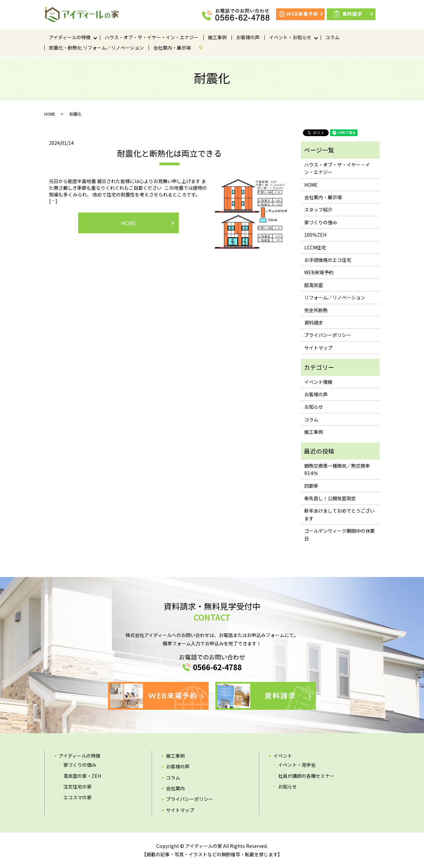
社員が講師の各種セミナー (306, 776)
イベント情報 (318, 382)
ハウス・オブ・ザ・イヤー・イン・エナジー (152, 37)
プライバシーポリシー (328, 335)
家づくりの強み (321, 222)
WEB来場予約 (319, 272)
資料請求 (314, 323)
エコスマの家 (77, 797)
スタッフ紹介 (318, 210)
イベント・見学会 (297, 765)
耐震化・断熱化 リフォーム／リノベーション (96, 48)
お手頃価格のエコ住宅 (328, 260)
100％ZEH (315, 235)
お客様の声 (248, 37)
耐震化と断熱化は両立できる (169, 153)
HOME (50, 114)
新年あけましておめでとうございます (339, 514)
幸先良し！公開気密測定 (330, 498)
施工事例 (217, 37)
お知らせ (314, 407)
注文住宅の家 (77, 787)
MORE (128, 223)
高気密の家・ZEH (82, 776)
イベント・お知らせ (290, 37)
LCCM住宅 (315, 247)
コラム (332, 37)
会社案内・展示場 (172, 48)
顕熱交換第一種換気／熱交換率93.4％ (337, 469)
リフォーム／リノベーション (335, 297)
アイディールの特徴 (70, 37)
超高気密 (314, 285)
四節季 (311, 486)
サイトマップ (318, 348)
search (203, 48)
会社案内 (175, 788)
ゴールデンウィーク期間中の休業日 (339, 534)
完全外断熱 (316, 310)
